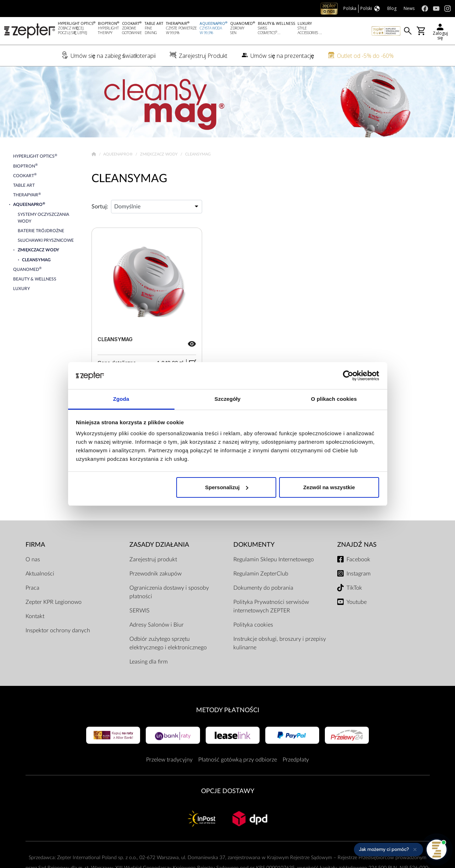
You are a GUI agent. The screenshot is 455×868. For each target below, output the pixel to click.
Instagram (359, 574)
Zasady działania (159, 545)
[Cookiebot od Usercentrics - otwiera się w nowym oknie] (348, 376)
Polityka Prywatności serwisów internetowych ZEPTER (271, 606)
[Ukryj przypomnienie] (415, 850)
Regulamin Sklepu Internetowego (274, 559)
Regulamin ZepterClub (261, 574)
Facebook (358, 559)
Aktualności (40, 574)
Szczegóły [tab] (227, 399)
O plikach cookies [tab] (334, 399)
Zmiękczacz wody (159, 154)
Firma (35, 545)
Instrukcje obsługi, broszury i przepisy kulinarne (280, 643)
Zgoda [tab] (121, 399)
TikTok (354, 588)
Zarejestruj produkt (153, 559)
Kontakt (35, 616)
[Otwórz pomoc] (437, 850)
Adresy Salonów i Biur (157, 625)
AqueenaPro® (118, 154)
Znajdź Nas (357, 545)
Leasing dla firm (149, 662)
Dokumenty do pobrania (263, 588)
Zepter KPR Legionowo (54, 602)
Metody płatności (228, 710)
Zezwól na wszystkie (329, 487)
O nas (33, 559)
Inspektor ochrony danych (58, 630)
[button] (389, 850)
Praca (32, 588)
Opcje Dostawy (228, 791)
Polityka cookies (253, 625)
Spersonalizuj (227, 487)
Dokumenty (254, 545)
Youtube (357, 602)
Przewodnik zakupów (156, 574)
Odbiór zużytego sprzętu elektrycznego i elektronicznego (168, 643)
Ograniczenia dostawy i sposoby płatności (169, 592)
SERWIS (140, 611)
